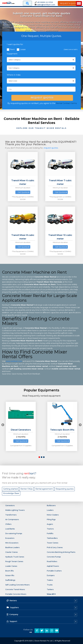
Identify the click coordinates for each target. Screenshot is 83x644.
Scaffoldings (10, 580)
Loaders (50, 510)
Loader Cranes (11, 566)
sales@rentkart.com (46, 5)
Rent (12, 49)
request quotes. (51, 148)
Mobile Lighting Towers (15, 510)
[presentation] (3, 425)
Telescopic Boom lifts (62, 430)
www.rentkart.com (14, 361)
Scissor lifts (10, 575)
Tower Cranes (53, 543)
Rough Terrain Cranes (14, 561)
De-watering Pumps (14, 533)
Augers (50, 524)
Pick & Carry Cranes (55, 547)
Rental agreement (44, 489)
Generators (10, 505)
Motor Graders (53, 515)
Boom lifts (9, 571)
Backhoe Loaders (12, 547)
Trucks (50, 585)
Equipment (12, 54)
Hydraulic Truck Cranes (15, 557)
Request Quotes (42, 98)
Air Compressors (12, 519)
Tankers (50, 589)
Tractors (50, 529)
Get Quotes (23, 192)
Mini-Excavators (12, 543)
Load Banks (10, 529)
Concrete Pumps (54, 557)
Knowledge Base (11, 493)
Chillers (8, 524)
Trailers (50, 580)
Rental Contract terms (66, 103)
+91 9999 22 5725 (45, 2)
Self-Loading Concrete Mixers (17, 585)
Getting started (10, 489)
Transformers (11, 515)
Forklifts (50, 533)
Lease (23, 49)
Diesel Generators (21, 430)
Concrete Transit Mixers (15, 589)
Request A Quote (69, 3)
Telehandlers (52, 538)
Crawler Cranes (11, 552)
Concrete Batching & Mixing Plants (61, 552)
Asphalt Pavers (53, 566)
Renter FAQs (26, 489)
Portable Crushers (54, 571)
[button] (39, 457)
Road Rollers (52, 561)
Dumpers (51, 575)
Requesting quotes (65, 489)
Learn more (52, 30)
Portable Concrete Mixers (16, 594)
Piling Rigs (51, 519)
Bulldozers (51, 505)
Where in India (14, 75)
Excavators (10, 538)
